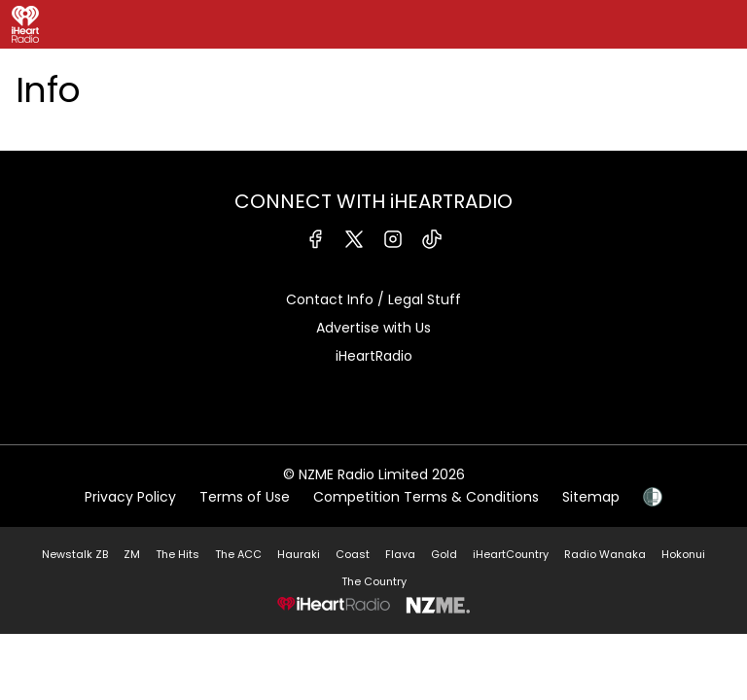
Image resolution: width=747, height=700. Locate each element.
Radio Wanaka (605, 554)
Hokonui (683, 554)
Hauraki (299, 554)
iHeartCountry (511, 554)
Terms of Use (245, 497)
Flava (400, 554)
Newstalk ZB (75, 554)
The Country (374, 581)
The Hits (178, 554)
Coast (353, 554)
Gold (444, 554)
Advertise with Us (373, 328)
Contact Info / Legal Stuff (373, 299)
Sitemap (591, 497)
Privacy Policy (130, 497)
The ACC (238, 554)
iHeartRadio (374, 356)
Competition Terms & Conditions (426, 497)
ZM (132, 554)
